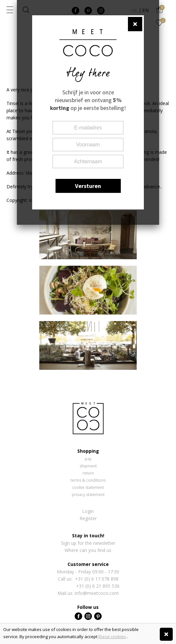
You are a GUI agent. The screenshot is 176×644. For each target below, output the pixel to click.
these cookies (112, 637)
